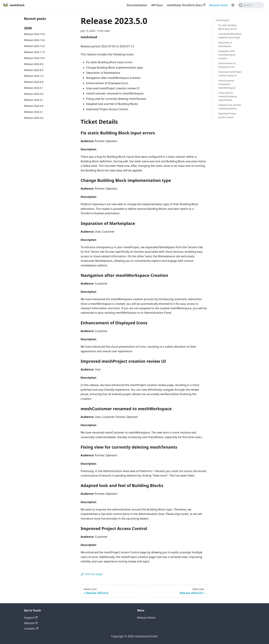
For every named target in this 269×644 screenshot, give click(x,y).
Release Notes (219, 5)
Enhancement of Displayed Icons (227, 65)
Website (31, 623)
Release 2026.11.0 (34, 52)
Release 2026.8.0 (34, 70)
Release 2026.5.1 (34, 88)
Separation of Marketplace (225, 44)
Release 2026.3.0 (34, 118)
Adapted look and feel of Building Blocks (230, 107)
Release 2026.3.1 (34, 112)
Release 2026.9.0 (34, 64)
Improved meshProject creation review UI (230, 74)
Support (31, 618)
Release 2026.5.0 (34, 94)
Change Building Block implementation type (230, 36)
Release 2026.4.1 (34, 100)
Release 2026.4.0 (34, 106)
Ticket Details (223, 20)
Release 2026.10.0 (34, 58)
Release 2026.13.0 (34, 40)
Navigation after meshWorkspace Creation (227, 55)
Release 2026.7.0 (34, 76)
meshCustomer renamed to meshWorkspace (227, 84)
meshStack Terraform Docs (186, 5)
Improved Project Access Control (227, 115)
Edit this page (92, 574)
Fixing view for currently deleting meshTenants (228, 96)
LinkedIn (31, 629)
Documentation (137, 5)
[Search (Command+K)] (251, 5)
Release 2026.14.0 (34, 34)
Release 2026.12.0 (34, 46)
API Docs (157, 5)
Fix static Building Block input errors (228, 27)
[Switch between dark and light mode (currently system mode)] (233, 5)
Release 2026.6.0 (34, 82)
